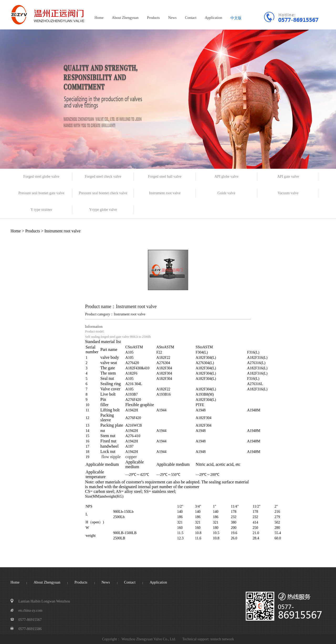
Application (213, 18)
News (172, 18)
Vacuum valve (288, 193)
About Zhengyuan (125, 18)
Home (99, 18)
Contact (191, 18)
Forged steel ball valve (165, 177)
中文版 (236, 18)
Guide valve (226, 193)
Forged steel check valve (103, 177)
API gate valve (288, 177)
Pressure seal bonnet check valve (103, 193)
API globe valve (226, 177)
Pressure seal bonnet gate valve (41, 193)
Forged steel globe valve (41, 177)
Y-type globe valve (103, 210)
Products (153, 18)
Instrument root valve (165, 193)
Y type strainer (41, 210)
